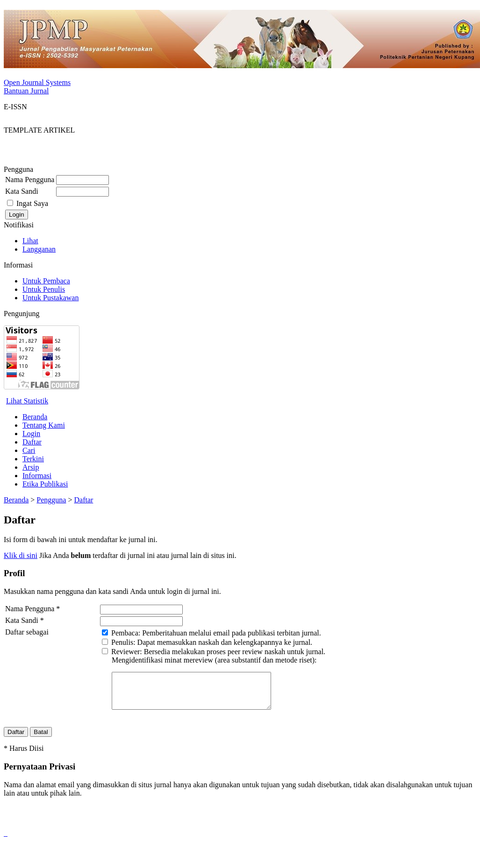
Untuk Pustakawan (50, 298)
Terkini (33, 459)
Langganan (39, 249)
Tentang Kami (44, 425)
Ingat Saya (32, 203)
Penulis (122, 642)
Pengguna (51, 500)
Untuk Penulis (44, 289)
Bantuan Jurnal (26, 91)
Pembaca (125, 633)
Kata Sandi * (25, 620)
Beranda (35, 417)
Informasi (37, 476)
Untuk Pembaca (46, 281)
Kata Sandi (22, 191)
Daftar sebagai (27, 632)
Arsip (31, 467)
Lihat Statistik (27, 401)
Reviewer (125, 652)
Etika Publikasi (45, 484)
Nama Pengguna (30, 180)
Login (31, 434)
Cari (29, 450)
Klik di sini (21, 555)
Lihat (30, 241)
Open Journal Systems (37, 82)
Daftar (32, 442)
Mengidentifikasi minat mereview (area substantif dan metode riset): (214, 660)
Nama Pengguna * (32, 609)
